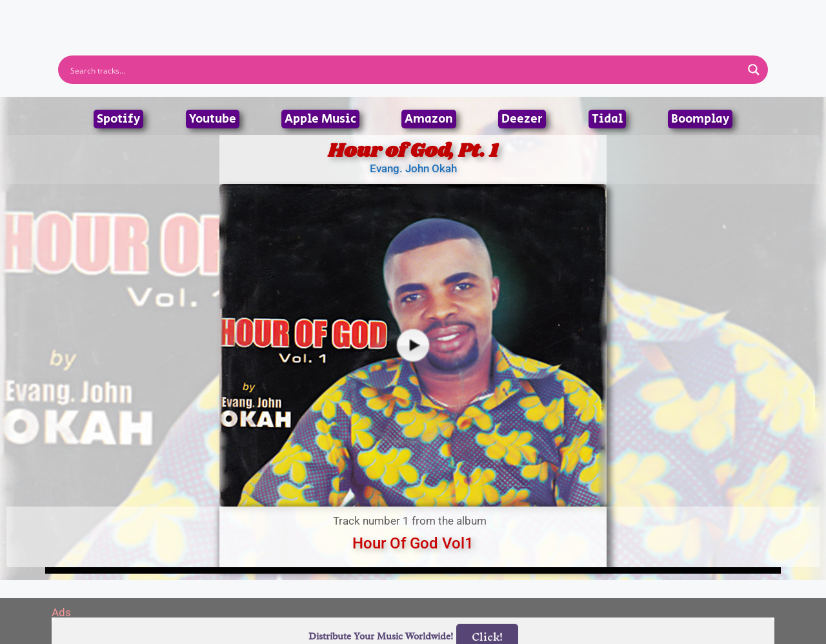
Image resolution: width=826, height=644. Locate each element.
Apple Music (320, 119)
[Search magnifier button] (754, 70)
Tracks (417, 15)
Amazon (429, 119)
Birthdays (571, 15)
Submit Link (488, 15)
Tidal (607, 119)
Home (240, 15)
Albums (356, 15)
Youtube (213, 119)
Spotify (118, 119)
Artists (296, 15)
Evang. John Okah (413, 168)
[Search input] (405, 70)
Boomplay (700, 119)
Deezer (522, 119)
